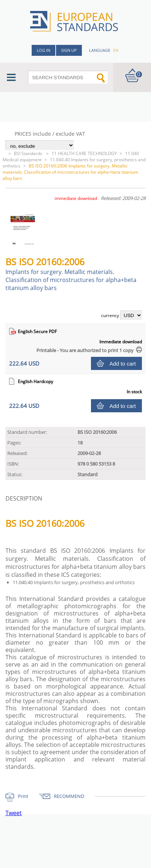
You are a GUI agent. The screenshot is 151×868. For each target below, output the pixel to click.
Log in (43, 50)
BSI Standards (29, 153)
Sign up (69, 50)
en (116, 50)
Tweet (14, 813)
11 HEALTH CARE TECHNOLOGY (84, 153)
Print (23, 796)
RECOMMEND (69, 796)
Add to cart (123, 364)
